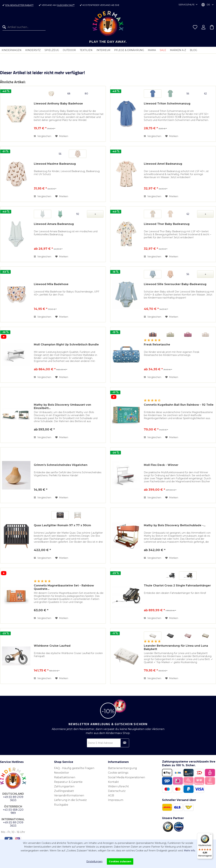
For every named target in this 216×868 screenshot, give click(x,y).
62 (205, 94)
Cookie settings (118, 773)
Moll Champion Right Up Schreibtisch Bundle (66, 345)
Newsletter (62, 773)
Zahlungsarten (64, 786)
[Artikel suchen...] (24, 27)
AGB (111, 795)
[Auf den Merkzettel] (62, 136)
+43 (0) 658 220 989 (13, 811)
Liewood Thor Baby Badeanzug (167, 224)
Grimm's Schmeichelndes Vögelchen (61, 465)
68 (69, 94)
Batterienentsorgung (122, 768)
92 (78, 214)
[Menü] (211, 835)
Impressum (116, 800)
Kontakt (113, 782)
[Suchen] (5, 27)
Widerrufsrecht (118, 786)
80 (86, 94)
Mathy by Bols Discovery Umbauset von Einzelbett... (62, 406)
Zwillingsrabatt (64, 791)
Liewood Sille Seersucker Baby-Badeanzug (175, 284)
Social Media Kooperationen (127, 777)
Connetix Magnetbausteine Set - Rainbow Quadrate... (64, 587)
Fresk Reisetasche (157, 345)
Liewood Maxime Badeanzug (55, 164)
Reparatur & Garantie (68, 782)
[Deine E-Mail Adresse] (108, 743)
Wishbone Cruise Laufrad (52, 646)
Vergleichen (43, 136)
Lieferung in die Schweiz (70, 800)
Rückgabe (61, 805)
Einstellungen (94, 861)
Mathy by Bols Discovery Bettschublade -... (175, 525)
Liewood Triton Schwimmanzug (167, 104)
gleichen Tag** (66, 5)
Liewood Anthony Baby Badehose (58, 104)
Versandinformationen (69, 795)
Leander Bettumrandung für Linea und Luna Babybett (176, 647)
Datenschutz (117, 791)
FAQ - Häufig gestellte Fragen (74, 768)
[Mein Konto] (203, 27)
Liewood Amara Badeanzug (54, 224)
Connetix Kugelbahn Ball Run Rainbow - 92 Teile (179, 405)
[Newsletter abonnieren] (125, 743)
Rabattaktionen (65, 777)
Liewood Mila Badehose (51, 284)
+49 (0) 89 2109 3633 (13, 799)
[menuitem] (23, 27)
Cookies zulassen (120, 861)
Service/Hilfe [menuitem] (187, 5)
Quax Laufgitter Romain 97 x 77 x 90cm (62, 525)
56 (188, 94)
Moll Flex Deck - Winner (161, 465)
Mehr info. (190, 851)
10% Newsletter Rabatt (19, 5)
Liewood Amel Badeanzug (163, 164)
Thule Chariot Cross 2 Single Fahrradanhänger (177, 586)
